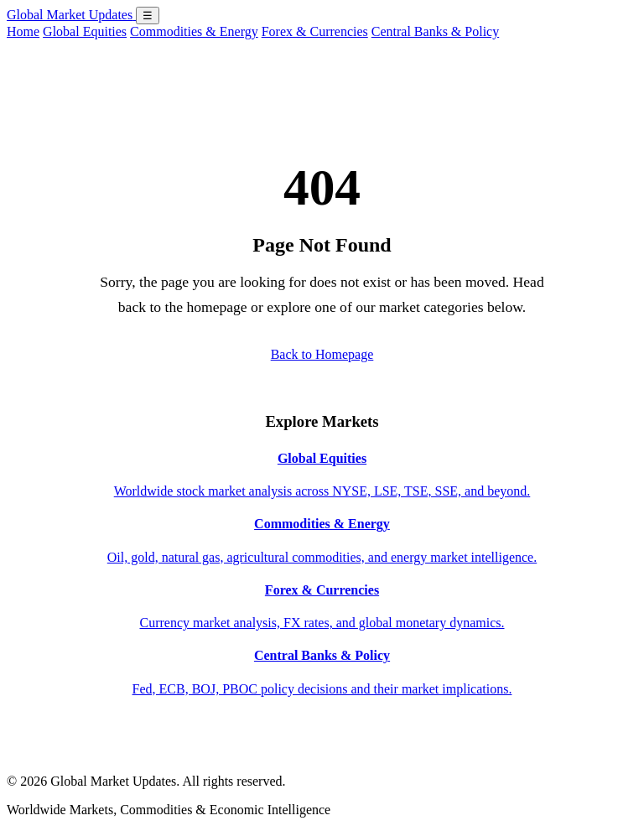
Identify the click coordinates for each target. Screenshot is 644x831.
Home (23, 31)
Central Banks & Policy (435, 31)
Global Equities (85, 31)
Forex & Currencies (315, 31)
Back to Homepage (322, 354)
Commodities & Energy (194, 31)
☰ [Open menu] (148, 16)
